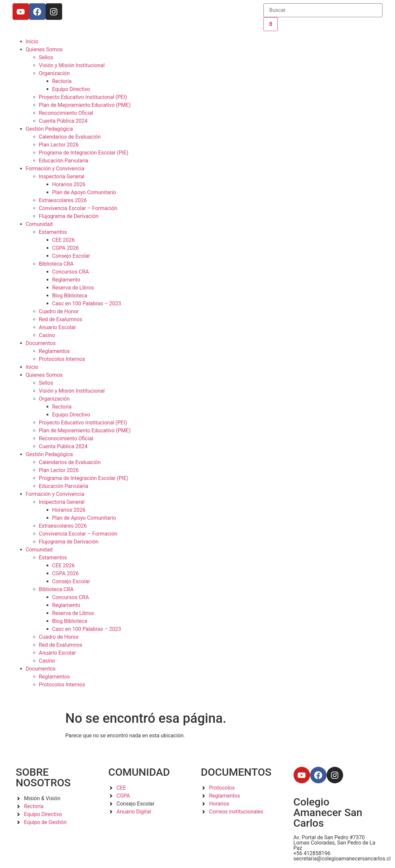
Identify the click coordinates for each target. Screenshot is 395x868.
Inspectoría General (62, 176)
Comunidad (39, 224)
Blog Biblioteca (70, 296)
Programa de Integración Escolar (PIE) (84, 153)
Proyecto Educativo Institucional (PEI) (83, 97)
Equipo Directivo (71, 89)
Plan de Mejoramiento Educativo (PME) (85, 105)
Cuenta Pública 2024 (63, 121)
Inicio (32, 42)
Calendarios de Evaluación (70, 137)
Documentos (41, 343)
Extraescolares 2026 (63, 200)
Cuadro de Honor (59, 311)
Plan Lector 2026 (59, 145)
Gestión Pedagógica (49, 129)
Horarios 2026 (69, 184)
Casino (47, 335)
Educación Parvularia (64, 161)
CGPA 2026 (66, 248)
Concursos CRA (71, 272)
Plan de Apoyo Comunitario (84, 192)
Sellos (46, 57)
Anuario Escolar (58, 327)
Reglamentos (55, 351)
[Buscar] (323, 10)
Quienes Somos (44, 49)
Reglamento (66, 280)
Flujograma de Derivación (69, 216)
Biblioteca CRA (56, 264)
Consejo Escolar (71, 256)
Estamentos (53, 232)
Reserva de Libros (73, 288)
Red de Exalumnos (61, 319)
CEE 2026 (64, 240)
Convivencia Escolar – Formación (78, 208)
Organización (55, 73)
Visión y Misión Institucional (72, 65)
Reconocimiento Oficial (66, 113)
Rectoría (62, 81)
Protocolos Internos (62, 359)
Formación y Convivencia (55, 169)
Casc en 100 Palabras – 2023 (87, 304)
